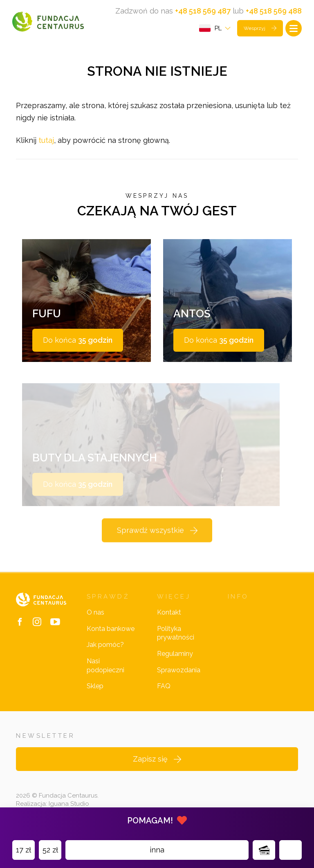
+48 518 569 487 (203, 11)
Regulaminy (175, 654)
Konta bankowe (111, 629)
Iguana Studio (69, 804)
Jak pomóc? (105, 645)
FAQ (164, 686)
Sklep (95, 686)
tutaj (46, 140)
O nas (95, 612)
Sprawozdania (179, 670)
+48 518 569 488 (274, 11)
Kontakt (169, 612)
